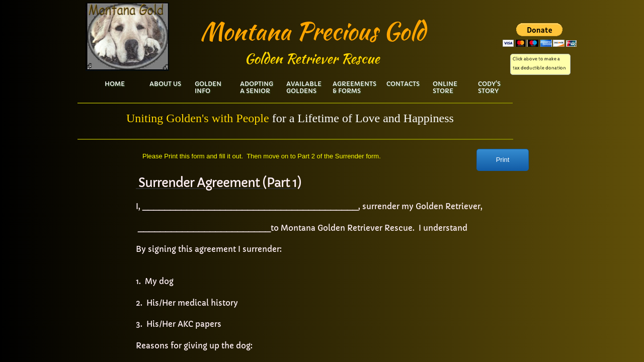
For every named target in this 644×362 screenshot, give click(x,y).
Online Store (445, 87)
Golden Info (208, 87)
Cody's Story (489, 87)
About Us (165, 84)
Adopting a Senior (257, 87)
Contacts (403, 84)
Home (115, 84)
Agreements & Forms (354, 87)
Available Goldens (304, 87)
